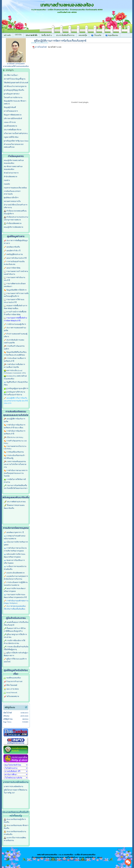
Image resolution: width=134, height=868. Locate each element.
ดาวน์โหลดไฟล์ (41, 47)
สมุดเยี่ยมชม (112, 35)
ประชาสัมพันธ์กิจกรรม (65, 35)
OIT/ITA (18, 35)
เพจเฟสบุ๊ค (83, 35)
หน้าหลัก (7, 35)
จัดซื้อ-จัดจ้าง (47, 35)
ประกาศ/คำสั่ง (31, 35)
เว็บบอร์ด (96, 35)
